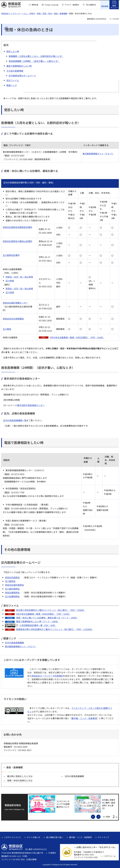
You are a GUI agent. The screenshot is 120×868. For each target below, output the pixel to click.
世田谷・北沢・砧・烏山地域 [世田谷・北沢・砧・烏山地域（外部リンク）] (19, 277)
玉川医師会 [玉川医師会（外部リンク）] (10, 581)
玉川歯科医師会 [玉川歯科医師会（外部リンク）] (12, 589)
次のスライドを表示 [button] (100, 817)
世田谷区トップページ (11, 13)
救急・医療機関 (61, 13)
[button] (34, 5)
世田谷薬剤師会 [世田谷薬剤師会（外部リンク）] (12, 593)
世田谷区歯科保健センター (15, 303)
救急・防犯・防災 (45, 13)
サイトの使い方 (34, 837)
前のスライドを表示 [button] (95, 817)
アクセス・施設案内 (72, 5)
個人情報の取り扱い (55, 837)
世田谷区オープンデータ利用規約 (47, 676)
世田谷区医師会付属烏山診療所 (17, 241)
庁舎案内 (52, 853)
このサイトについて (12, 837)
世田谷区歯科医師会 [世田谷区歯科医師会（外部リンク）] (14, 585)
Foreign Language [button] (52, 5)
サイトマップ (103, 837)
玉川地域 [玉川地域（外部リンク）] (10, 281)
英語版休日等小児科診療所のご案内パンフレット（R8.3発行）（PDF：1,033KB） (55, 629)
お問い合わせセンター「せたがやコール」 (96, 847)
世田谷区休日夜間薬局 (13, 319)
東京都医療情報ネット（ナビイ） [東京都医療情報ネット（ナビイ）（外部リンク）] (98, 154)
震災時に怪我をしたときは (20, 776)
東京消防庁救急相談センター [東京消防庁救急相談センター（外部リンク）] (31, 405)
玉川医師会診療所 (11, 255)
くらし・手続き (28, 13)
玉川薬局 (7, 329)
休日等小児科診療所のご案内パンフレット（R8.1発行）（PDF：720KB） (51, 610)
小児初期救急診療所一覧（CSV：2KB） (38, 625)
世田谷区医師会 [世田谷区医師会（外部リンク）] (12, 577)
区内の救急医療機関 (14, 643)
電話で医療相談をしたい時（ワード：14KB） (38, 621)
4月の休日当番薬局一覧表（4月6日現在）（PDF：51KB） (77, 337)
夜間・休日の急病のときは (20, 780)
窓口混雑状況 (91, 5)
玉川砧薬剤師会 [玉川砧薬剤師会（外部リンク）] (12, 596)
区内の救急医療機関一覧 (15, 420)
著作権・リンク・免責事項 (84, 718)
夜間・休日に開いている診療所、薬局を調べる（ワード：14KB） (47, 618)
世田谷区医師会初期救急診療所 (17, 227)
